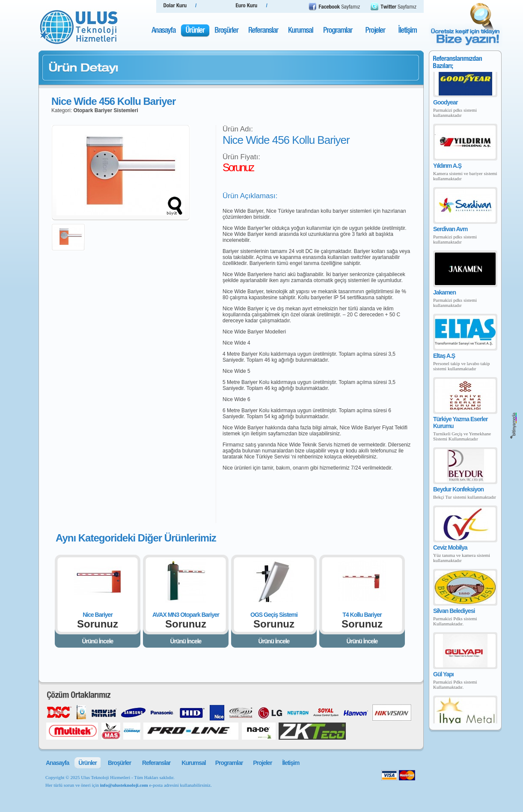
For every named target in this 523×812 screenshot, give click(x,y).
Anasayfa (57, 763)
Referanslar (156, 763)
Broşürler (119, 763)
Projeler (262, 763)
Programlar (229, 763)
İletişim (291, 763)
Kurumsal (194, 763)
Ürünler (88, 763)
